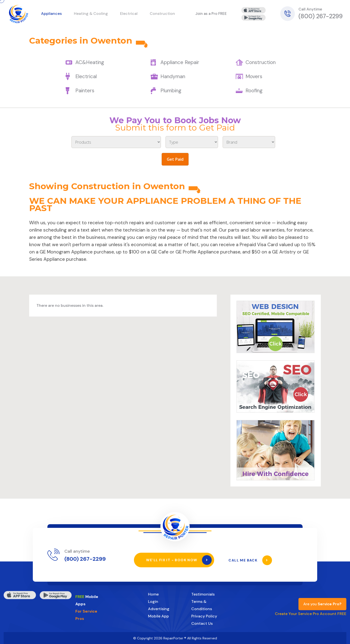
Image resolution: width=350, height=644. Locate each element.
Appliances (51, 14)
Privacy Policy (204, 616)
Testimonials (203, 594)
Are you (322, 604)
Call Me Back (250, 560)
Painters (85, 91)
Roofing (254, 91)
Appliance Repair (180, 62)
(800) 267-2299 (321, 16)
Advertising (159, 609)
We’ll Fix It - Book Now (179, 560)
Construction (261, 62)
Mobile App (158, 616)
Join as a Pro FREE (211, 14)
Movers (254, 76)
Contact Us (202, 623)
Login (153, 601)
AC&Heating (90, 62)
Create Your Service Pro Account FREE (311, 613)
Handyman (173, 76)
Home (153, 594)
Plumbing (171, 91)
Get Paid (175, 159)
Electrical (86, 76)
